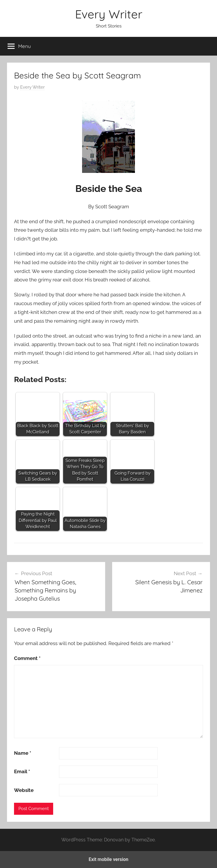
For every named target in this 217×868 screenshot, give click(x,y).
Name (23, 753)
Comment (27, 658)
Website (24, 790)
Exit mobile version (108, 859)
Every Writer (109, 14)
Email (22, 771)
